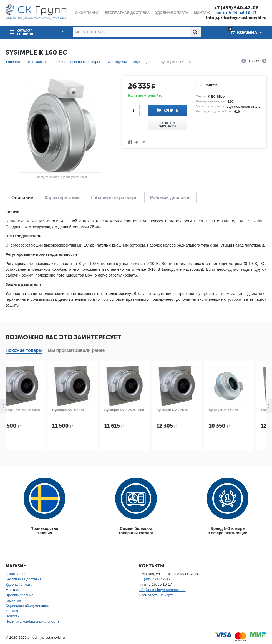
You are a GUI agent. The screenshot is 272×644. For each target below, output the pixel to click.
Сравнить (141, 142)
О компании (16, 574)
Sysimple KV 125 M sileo (136, 410)
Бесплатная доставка (23, 579)
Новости (12, 616)
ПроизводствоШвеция (44, 531)
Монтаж (12, 590)
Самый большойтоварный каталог (136, 531)
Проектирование (19, 595)
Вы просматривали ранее (76, 350)
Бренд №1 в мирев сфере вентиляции (227, 531)
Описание (22, 198)
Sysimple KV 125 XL (184, 410)
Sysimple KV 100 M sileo (31, 410)
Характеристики (62, 198)
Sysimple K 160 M (235, 410)
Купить (171, 110)
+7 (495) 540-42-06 (236, 8)
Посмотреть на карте (156, 595)
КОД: (199, 85)
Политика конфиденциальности (32, 621)
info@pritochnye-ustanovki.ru (236, 18)
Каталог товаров (25, 32)
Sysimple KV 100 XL (80, 410)
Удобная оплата (19, 584)
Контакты (13, 611)
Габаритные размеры (115, 198)
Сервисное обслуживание (27, 606)
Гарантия (13, 600)
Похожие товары (24, 350)
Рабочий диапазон (171, 198)
